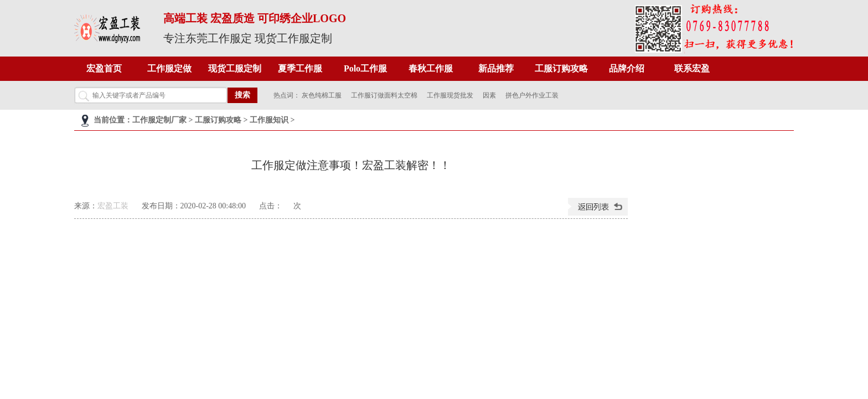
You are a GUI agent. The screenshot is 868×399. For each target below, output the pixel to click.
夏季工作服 (300, 68)
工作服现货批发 (450, 95)
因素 (489, 95)
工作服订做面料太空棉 (384, 95)
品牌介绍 (627, 68)
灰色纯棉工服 (322, 95)
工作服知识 (269, 120)
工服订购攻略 (561, 68)
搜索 (242, 95)
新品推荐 (496, 68)
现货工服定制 (235, 68)
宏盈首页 (104, 68)
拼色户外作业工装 (532, 95)
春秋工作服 (431, 68)
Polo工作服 (365, 68)
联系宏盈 (692, 68)
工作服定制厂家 (159, 120)
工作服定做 (169, 68)
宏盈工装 (113, 206)
